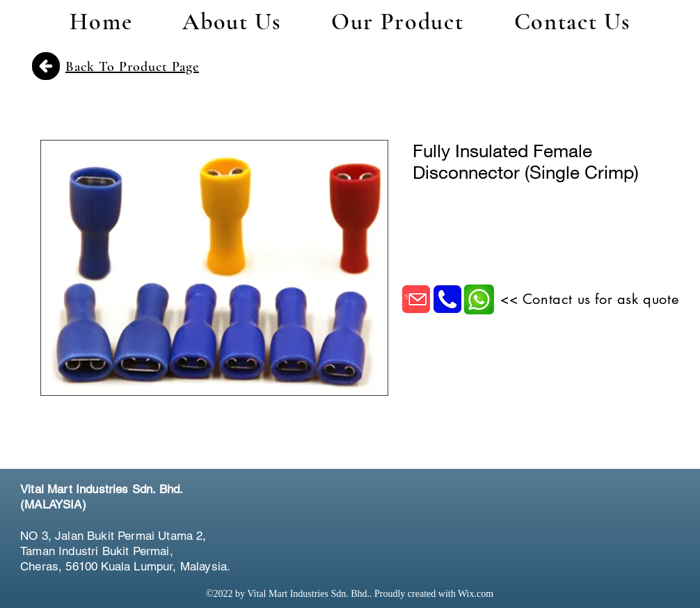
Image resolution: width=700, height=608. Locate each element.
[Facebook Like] (598, 506)
